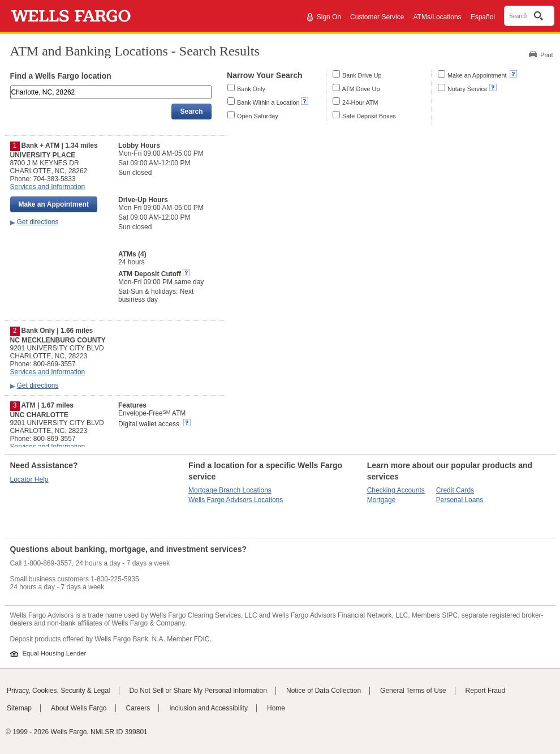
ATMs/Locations (437, 17)
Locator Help (29, 479)
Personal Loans (460, 500)
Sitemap (19, 708)
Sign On (329, 17)
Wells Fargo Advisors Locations (236, 500)
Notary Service (468, 89)
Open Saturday (258, 116)
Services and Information (48, 187)
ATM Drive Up (361, 89)
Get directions (38, 222)
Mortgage (382, 500)
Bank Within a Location (268, 102)
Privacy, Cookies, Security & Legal (59, 691)
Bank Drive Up (362, 75)
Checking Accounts (396, 490)
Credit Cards (455, 490)
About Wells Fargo (79, 708)
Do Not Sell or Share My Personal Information (198, 691)
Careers (138, 708)
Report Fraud (486, 691)
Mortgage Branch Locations (230, 490)
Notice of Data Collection (324, 691)
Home (276, 708)
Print (546, 55)
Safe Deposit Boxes (369, 116)
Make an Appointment (478, 75)
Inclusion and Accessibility (208, 708)
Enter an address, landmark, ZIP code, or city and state (11, 87)
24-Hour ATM (360, 102)
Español (483, 17)
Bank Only (251, 89)
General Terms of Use (413, 691)
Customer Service (377, 17)
